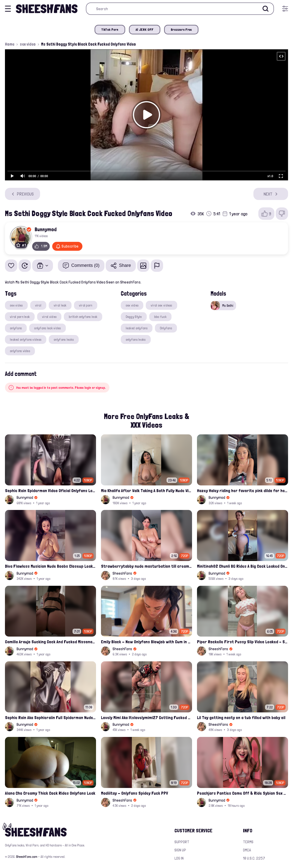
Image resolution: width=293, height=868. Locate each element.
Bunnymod (46, 229)
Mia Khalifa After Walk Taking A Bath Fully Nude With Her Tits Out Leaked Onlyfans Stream (146, 490)
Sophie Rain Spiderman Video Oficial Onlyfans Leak (50, 490)
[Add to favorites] (11, 266)
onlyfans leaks (64, 339)
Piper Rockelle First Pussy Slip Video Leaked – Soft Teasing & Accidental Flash (243, 642)
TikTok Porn (110, 29)
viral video (49, 317)
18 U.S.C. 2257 (254, 858)
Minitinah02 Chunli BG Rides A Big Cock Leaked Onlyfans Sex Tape (243, 566)
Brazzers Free (181, 29)
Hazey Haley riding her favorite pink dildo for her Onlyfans (243, 490)
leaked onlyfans (137, 328)
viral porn (86, 305)
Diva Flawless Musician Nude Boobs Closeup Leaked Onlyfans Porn (50, 566)
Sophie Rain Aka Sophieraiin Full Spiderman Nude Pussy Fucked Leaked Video (50, 717)
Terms (248, 842)
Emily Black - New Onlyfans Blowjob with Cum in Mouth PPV (146, 642)
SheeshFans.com (27, 857)
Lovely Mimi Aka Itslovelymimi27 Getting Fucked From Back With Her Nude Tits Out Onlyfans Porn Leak (146, 717)
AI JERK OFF (145, 29)
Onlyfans (166, 328)
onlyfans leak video (47, 328)
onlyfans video (20, 351)
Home (10, 44)
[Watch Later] (25, 266)
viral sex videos (161, 305)
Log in (179, 858)
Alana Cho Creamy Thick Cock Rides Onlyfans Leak (50, 793)
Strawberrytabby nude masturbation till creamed (146, 566)
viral (38, 305)
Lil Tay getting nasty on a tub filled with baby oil (241, 717)
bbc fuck (160, 317)
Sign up (180, 850)
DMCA (247, 850)
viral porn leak (20, 317)
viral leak (60, 305)
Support (182, 842)
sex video (28, 44)
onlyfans (16, 328)
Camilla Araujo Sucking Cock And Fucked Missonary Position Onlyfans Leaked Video (50, 642)
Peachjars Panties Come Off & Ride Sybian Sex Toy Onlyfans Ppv (243, 793)
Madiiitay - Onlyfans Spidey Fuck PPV (134, 793)
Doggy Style (134, 317)
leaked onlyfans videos (26, 339)
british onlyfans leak (83, 317)
